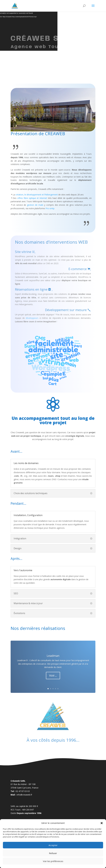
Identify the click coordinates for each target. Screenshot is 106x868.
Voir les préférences (53, 861)
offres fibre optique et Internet (32, 198)
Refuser (53, 853)
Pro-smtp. (50, 208)
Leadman (53, 656)
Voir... (53, 675)
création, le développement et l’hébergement (37, 195)
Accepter (53, 845)
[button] (102, 823)
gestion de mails (35, 205)
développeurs (32, 318)
